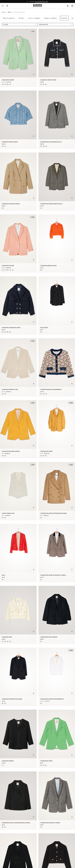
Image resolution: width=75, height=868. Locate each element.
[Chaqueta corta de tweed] (57, 58)
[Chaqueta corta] (18, 615)
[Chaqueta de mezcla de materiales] (57, 367)
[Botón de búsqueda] (7, 6)
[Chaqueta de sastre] (18, 58)
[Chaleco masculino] (18, 491)
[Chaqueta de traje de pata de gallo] (57, 120)
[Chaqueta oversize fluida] (18, 367)
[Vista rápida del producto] (34, 74)
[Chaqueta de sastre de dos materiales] (57, 677)
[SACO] (18, 553)
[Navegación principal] (3, 6)
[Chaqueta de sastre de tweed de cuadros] (57, 553)
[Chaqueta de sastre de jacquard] (18, 677)
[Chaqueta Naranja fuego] (57, 244)
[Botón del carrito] (72, 6)
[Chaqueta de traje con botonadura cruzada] (18, 801)
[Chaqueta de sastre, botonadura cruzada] (57, 491)
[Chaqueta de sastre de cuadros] (57, 801)
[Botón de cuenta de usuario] (68, 6)
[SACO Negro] (57, 305)
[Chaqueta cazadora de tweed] (18, 305)
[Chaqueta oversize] (18, 739)
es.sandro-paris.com (42, 1)
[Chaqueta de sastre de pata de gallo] (57, 182)
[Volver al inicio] (38, 6)
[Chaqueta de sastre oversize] (18, 182)
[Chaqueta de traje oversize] (57, 615)
